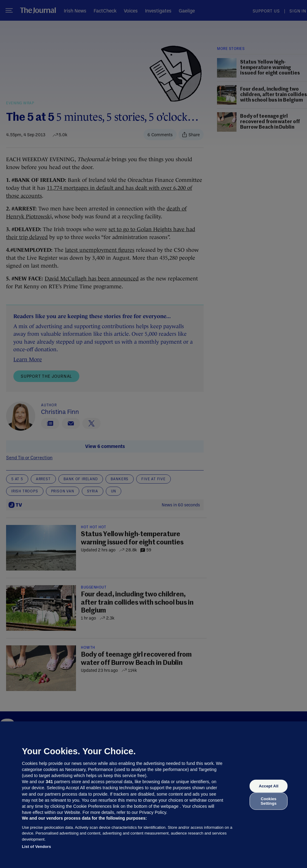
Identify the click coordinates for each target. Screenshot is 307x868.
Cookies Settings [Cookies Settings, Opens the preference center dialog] (269, 801)
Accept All (268, 786)
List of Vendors (36, 847)
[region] (153, 795)
